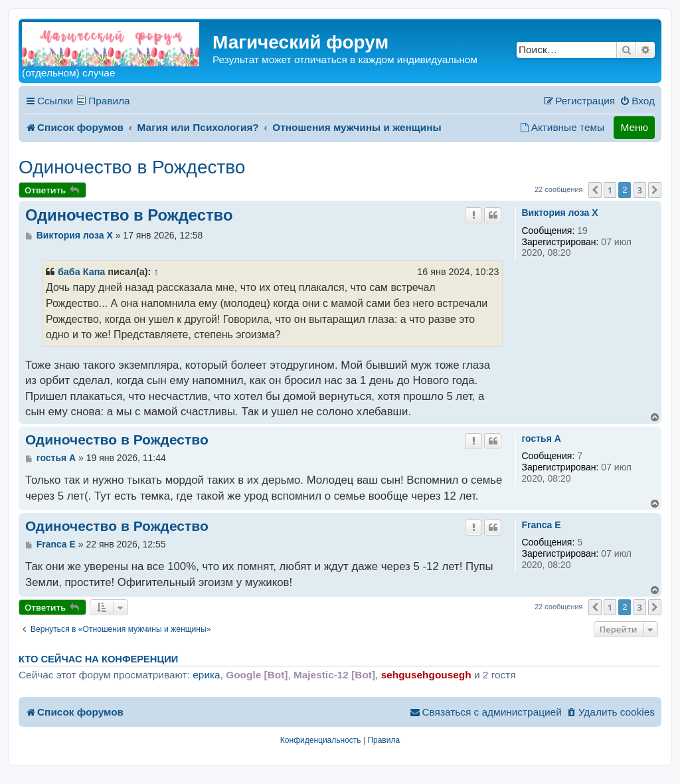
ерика (206, 675)
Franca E (541, 525)
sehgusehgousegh (426, 675)
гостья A (541, 439)
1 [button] (610, 190)
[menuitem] (637, 101)
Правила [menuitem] (109, 101)
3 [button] (640, 190)
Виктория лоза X (559, 213)
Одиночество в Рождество (132, 167)
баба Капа (81, 272)
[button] (595, 190)
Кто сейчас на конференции (98, 659)
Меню (634, 127)
